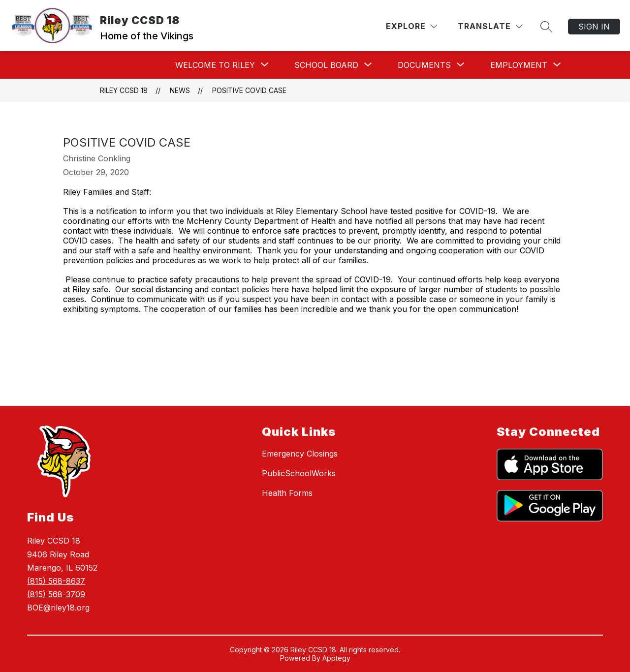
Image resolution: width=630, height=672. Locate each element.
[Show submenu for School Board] (326, 65)
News (180, 90)
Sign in (594, 27)
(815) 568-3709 (56, 594)
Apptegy (336, 658)
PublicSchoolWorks (299, 473)
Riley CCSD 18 (124, 90)
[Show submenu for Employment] (519, 65)
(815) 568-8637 (56, 581)
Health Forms (287, 493)
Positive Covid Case (249, 90)
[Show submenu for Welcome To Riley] (215, 65)
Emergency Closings (300, 454)
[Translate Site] (490, 26)
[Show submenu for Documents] (424, 65)
